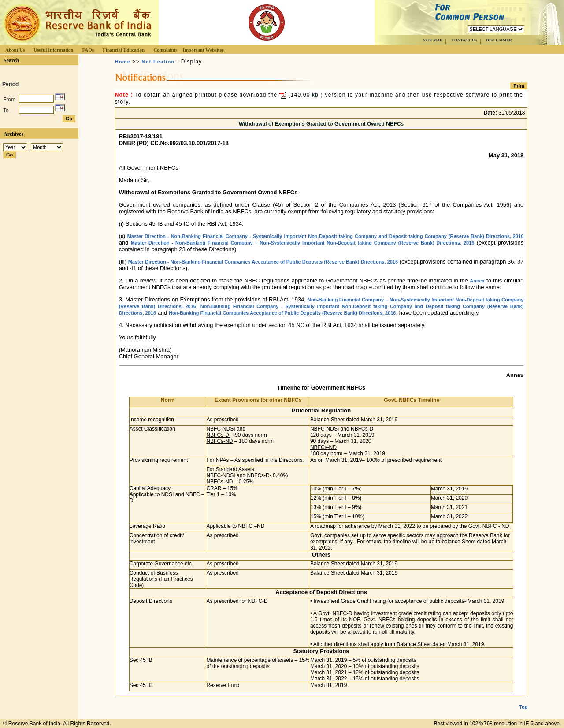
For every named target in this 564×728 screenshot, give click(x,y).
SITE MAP (432, 40)
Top (523, 700)
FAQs (88, 50)
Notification (158, 62)
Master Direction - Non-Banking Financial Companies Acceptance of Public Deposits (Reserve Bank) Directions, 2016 (263, 262)
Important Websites (203, 50)
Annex (477, 281)
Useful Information (53, 50)
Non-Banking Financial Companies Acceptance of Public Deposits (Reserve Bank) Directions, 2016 (282, 313)
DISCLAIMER (499, 40)
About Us (15, 50)
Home (123, 62)
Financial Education (124, 50)
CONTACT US (464, 40)
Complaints (165, 50)
